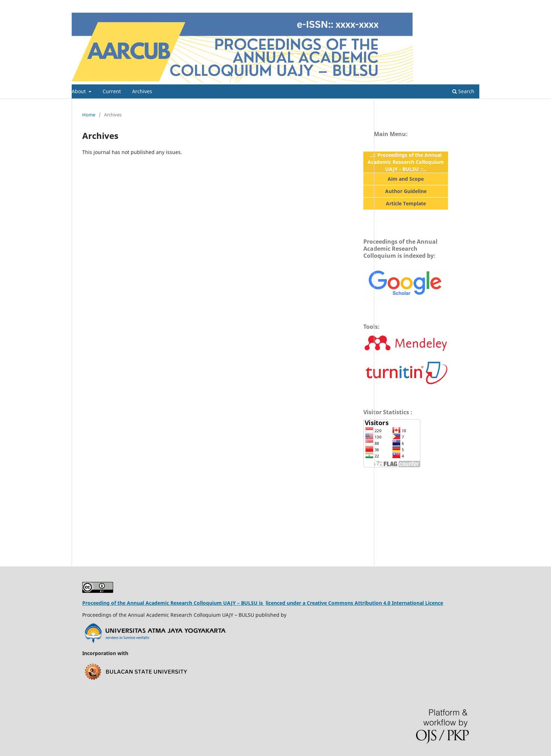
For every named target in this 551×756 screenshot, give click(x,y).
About (79, 91)
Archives (142, 91)
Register (451, 5)
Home (89, 115)
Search (463, 91)
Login (473, 5)
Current (112, 91)
